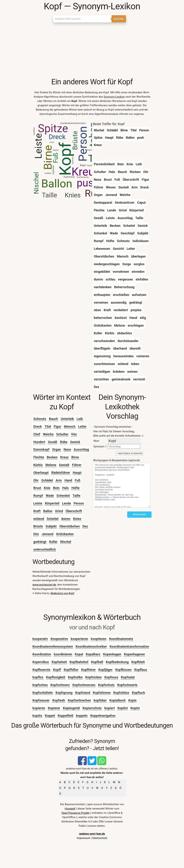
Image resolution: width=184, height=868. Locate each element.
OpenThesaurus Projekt (75, 813)
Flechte (39, 457)
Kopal (79, 654)
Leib (80, 419)
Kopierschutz (92, 708)
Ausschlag (81, 449)
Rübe (64, 442)
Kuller (53, 542)
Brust (37, 488)
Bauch (53, 419)
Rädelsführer (61, 473)
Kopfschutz (106, 685)
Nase (67, 449)
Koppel (50, 716)
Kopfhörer (88, 670)
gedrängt (40, 542)
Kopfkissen (123, 670)
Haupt (77, 473)
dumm (66, 519)
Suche (119, 19)
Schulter (62, 434)
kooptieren (99, 639)
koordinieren (63, 654)
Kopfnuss (111, 677)
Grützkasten (65, 534)
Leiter (82, 426)
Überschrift (74, 511)
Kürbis (38, 465)
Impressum (83, 838)
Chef (37, 434)
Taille (76, 496)
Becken (52, 457)
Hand (68, 480)
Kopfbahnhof (79, 662)
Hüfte (75, 488)
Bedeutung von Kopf (62, 593)
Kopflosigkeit (56, 677)
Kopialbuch (118, 700)
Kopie (132, 700)
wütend (39, 519)
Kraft (37, 511)
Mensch (70, 426)
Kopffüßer (71, 670)
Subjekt (51, 526)
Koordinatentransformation (129, 646)
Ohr (36, 480)
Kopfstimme (102, 693)
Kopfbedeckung (117, 662)
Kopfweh (59, 700)
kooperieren (79, 639)
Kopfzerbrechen (79, 700)
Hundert (39, 442)
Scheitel (53, 519)
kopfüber (100, 700)
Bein (56, 488)
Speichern (139, 514)
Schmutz (40, 419)
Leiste (38, 503)
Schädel (47, 480)
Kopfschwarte (127, 685)
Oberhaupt (41, 473)
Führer (77, 465)
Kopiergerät (71, 708)
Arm (59, 480)
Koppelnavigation (103, 716)
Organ (57, 449)
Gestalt (64, 465)
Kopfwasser (41, 700)
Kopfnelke (75, 677)
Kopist (135, 708)
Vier (74, 434)
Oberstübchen (70, 526)
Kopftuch (139, 693)
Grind (59, 511)
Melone (51, 465)
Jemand (47, 534)
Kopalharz (93, 654)
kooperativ (40, 639)
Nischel (66, 542)
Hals (65, 488)
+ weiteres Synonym (129, 453)
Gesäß (52, 442)
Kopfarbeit (59, 662)
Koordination (42, 654)
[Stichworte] (122, 485)
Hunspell (70, 809)
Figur (57, 426)
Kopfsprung (64, 693)
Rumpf (38, 496)
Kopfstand (83, 693)
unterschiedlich (45, 549)
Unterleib (67, 419)
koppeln (82, 716)
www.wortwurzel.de (44, 585)
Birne (75, 457)
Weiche (48, 434)
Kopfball (97, 662)
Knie (47, 488)
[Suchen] (82, 19)
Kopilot (123, 708)
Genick (75, 442)
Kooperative (59, 639)
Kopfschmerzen (84, 685)
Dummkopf (41, 449)
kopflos (38, 677)
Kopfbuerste (42, 670)
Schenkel (63, 496)
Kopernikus (41, 662)
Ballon (48, 511)
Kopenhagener (134, 654)
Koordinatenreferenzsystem (53, 646)
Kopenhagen (112, 654)
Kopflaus (141, 670)
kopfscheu (40, 685)
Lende (66, 503)
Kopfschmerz (60, 685)
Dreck (38, 426)
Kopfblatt (138, 662)
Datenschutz (100, 838)
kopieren (39, 708)
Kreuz (64, 457)
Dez (85, 526)
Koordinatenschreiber (91, 646)
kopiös (37, 716)
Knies (77, 519)
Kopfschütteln (43, 693)
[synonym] (124, 446)
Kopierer (54, 708)
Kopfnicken (94, 677)
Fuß (78, 480)
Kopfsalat (128, 677)
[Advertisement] (92, 50)
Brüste (38, 526)
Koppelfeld (65, 716)
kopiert (110, 708)
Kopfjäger (106, 670)
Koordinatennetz (121, 639)
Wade (50, 496)
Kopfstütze (121, 693)
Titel (48, 426)
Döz (36, 534)
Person (79, 503)
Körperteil (52, 503)
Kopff (57, 670)
